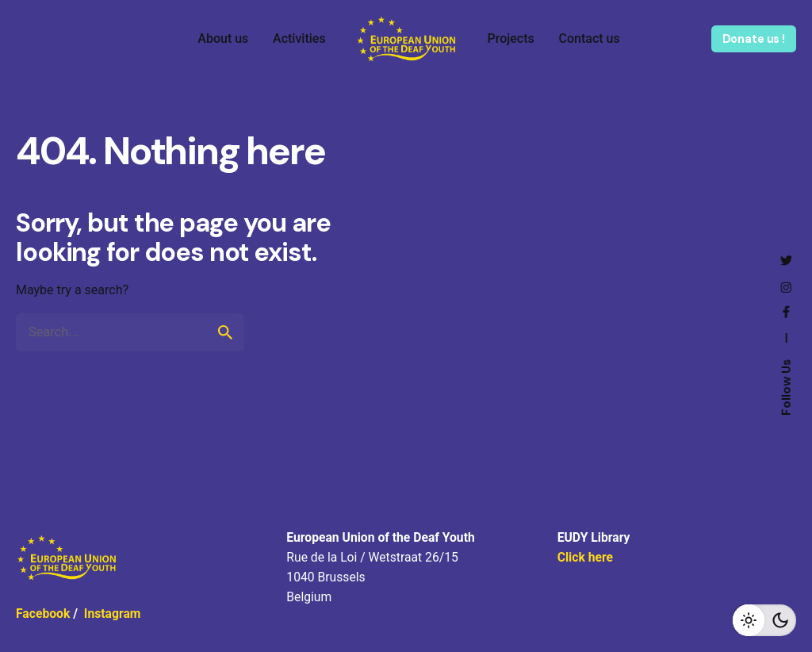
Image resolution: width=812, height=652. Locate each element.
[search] (225, 332)
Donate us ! (754, 39)
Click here (585, 557)
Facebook (43, 614)
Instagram (113, 614)
